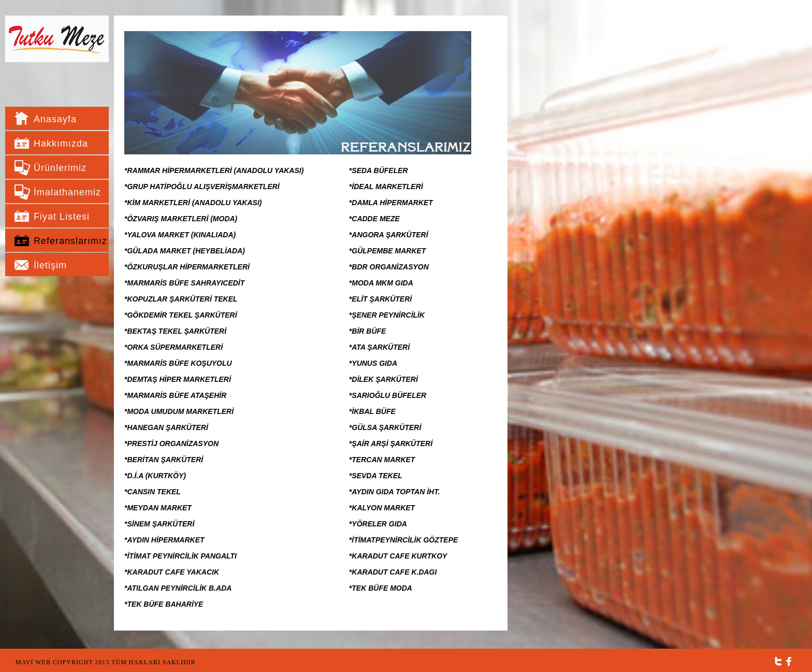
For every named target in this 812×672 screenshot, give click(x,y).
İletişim (50, 265)
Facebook (789, 662)
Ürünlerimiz (60, 168)
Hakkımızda (61, 144)
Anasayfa (55, 119)
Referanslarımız (65, 241)
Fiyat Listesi (62, 217)
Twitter (778, 662)
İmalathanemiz (65, 192)
